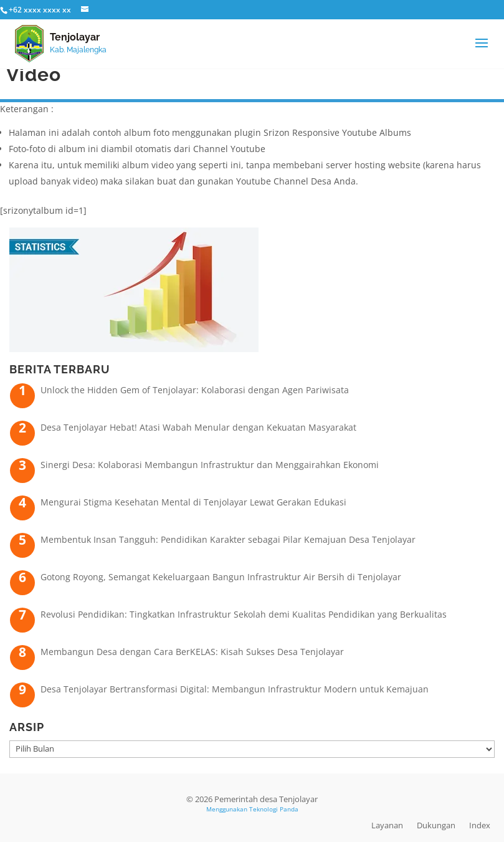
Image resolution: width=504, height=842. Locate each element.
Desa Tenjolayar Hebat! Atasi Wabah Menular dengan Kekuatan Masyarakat (198, 427)
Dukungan (436, 825)
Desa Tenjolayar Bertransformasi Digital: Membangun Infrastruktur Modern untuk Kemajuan (235, 689)
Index (480, 825)
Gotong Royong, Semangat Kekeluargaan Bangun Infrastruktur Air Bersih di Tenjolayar (221, 577)
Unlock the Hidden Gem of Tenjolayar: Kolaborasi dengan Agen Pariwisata (195, 390)
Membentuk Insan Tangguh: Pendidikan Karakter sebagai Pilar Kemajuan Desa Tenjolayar (228, 539)
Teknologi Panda (274, 809)
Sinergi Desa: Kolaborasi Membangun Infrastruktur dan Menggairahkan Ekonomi (210, 465)
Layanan (387, 825)
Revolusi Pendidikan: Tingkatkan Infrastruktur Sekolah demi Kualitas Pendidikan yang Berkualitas (244, 614)
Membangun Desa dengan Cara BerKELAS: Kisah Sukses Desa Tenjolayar (192, 652)
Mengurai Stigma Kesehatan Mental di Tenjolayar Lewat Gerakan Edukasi (193, 502)
